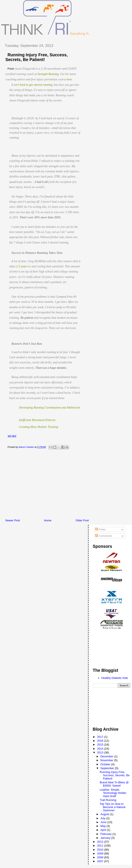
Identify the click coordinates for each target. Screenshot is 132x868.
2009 (101, 853)
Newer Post (13, 520)
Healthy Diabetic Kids (115, 678)
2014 (101, 749)
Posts (100, 529)
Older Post (82, 520)
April (104, 830)
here (69, 79)
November (107, 760)
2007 (101, 861)
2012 (101, 842)
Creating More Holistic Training (39, 427)
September (108, 768)
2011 (101, 846)
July (103, 818)
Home (48, 520)
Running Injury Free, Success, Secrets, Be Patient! (115, 775)
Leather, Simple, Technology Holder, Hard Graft (113, 793)
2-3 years (22, 266)
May (103, 826)
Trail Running (108, 800)
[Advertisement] (67, 485)
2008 (101, 857)
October (106, 764)
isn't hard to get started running (33, 85)
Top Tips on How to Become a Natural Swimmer (113, 807)
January (106, 838)
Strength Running (48, 74)
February (106, 834)
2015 (101, 745)
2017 (101, 737)
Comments (104, 536)
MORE (12, 436)
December (107, 756)
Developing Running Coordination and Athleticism (50, 408)
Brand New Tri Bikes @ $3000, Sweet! (114, 784)
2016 (101, 741)
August (105, 814)
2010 (101, 850)
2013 (101, 752)
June (104, 822)
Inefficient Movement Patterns (37, 420)
